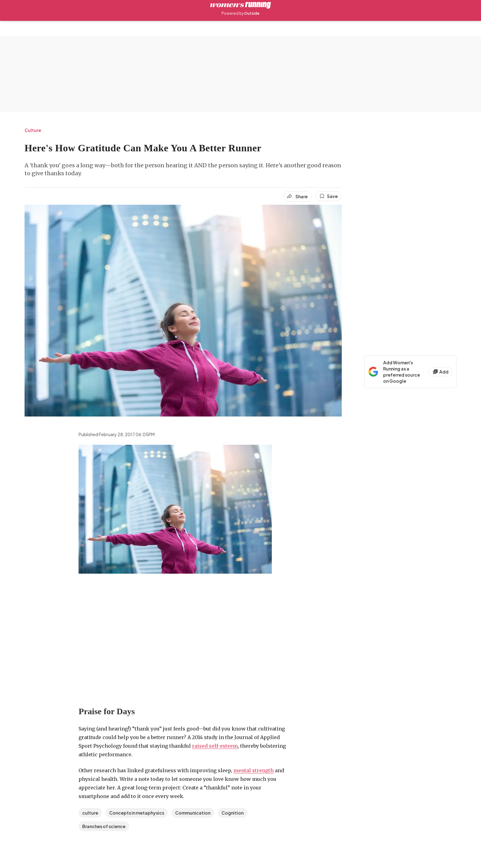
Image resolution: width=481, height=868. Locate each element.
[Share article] (297, 196)
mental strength (254, 770)
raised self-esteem (215, 746)
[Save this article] (329, 196)
